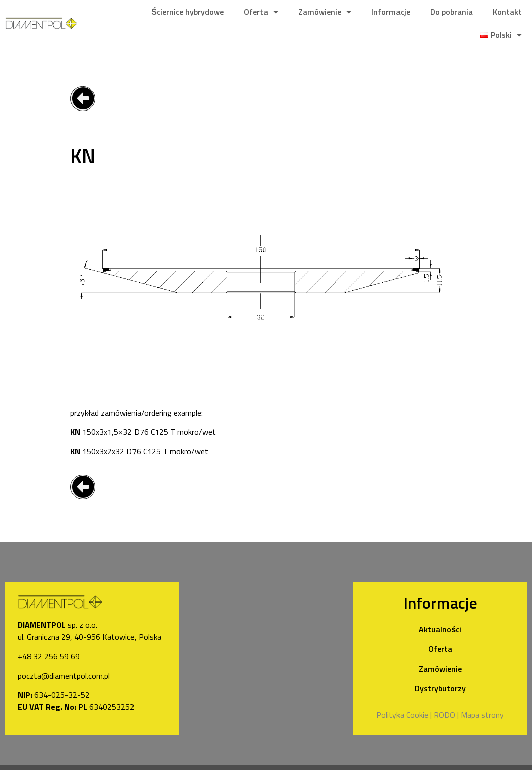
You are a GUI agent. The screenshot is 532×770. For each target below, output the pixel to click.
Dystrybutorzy (440, 688)
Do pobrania (451, 12)
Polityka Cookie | (404, 715)
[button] (83, 99)
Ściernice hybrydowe (187, 12)
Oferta (261, 12)
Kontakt (507, 12)
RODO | (446, 715)
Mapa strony (482, 715)
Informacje (391, 12)
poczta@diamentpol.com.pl (64, 676)
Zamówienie (325, 12)
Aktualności (440, 629)
